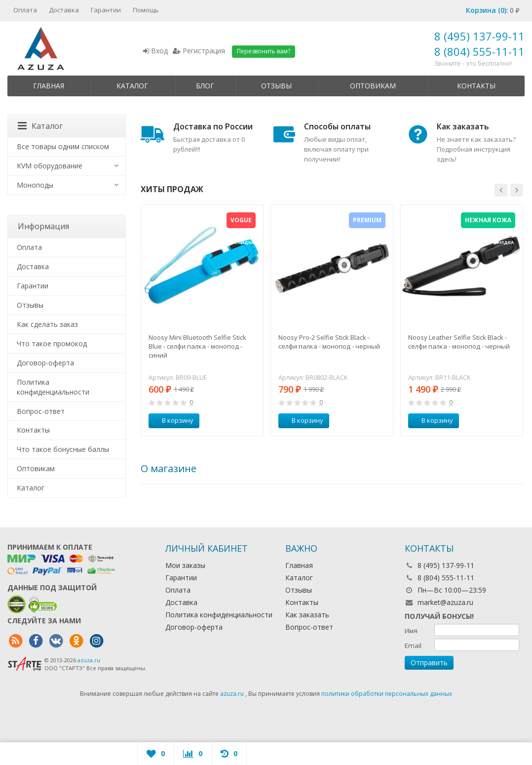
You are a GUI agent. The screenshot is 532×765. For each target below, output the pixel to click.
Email (413, 645)
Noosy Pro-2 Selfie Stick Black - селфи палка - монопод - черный (329, 342)
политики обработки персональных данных (387, 694)
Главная (49, 86)
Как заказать (307, 615)
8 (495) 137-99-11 (479, 36)
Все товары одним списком (63, 146)
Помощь (146, 10)
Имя (411, 631)
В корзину (172, 420)
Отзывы (276, 86)
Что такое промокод (52, 343)
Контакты (476, 86)
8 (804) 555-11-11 (479, 51)
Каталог (132, 86)
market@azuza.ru (445, 602)
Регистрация (199, 51)
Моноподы (35, 185)
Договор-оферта (45, 363)
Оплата (25, 10)
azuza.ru (89, 660)
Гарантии (106, 10)
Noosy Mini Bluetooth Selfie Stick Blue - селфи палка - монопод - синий (197, 346)
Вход (155, 51)
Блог (205, 86)
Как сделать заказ (47, 324)
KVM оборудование (50, 166)
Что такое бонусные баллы (63, 449)
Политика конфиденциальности (53, 387)
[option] (202, 320)
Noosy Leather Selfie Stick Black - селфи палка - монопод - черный (459, 342)
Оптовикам (373, 86)
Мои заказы (185, 565)
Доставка (64, 10)
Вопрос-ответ (41, 411)
